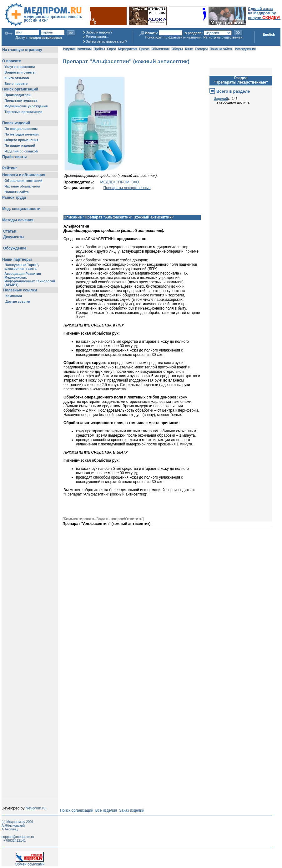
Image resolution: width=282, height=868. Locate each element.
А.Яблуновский (13, 825)
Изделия (69, 49)
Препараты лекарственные (127, 188)
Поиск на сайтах (221, 49)
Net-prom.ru (36, 808)
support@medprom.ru (18, 837)
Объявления (160, 49)
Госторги (201, 49)
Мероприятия (128, 49)
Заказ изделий (132, 810)
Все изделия (106, 810)
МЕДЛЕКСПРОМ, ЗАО (120, 182)
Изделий (221, 99)
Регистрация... (97, 37)
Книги (189, 49)
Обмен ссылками (30, 863)
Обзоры (177, 49)
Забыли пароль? (99, 32)
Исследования (245, 49)
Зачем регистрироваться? (107, 41)
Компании (84, 49)
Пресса (144, 49)
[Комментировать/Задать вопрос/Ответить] (103, 519)
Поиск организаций (77, 810)
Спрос (111, 49)
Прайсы (99, 49)
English (269, 34)
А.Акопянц (10, 829)
